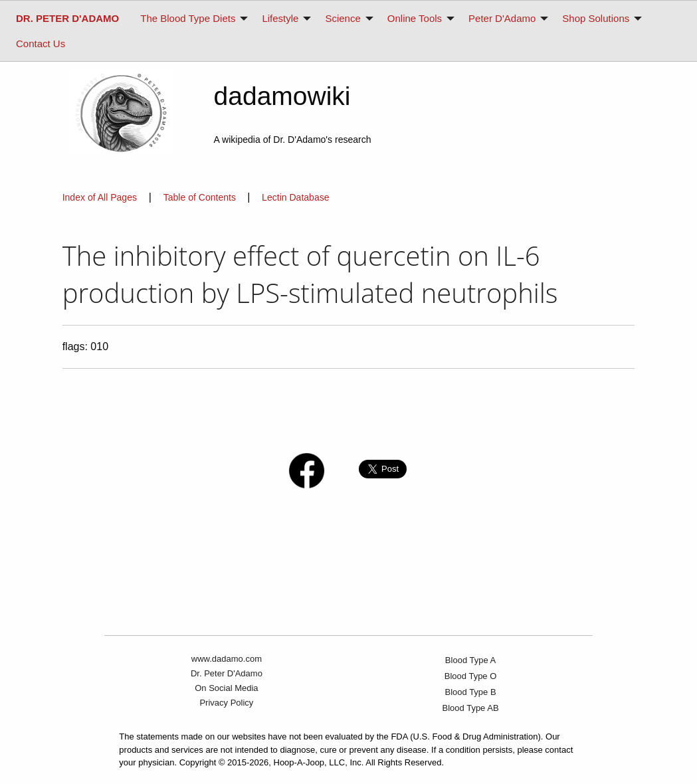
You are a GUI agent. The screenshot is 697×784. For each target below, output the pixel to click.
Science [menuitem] (343, 18)
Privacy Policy (226, 703)
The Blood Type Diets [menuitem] (188, 18)
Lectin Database (295, 197)
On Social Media (226, 688)
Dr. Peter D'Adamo (227, 673)
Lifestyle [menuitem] (280, 18)
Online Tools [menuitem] (415, 18)
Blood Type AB (471, 708)
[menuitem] (67, 18)
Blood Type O (471, 676)
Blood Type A (470, 660)
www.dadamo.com (227, 659)
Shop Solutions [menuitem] (596, 18)
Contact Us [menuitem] (41, 44)
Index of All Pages (100, 197)
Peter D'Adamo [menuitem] (502, 18)
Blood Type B (471, 692)
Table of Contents (201, 197)
